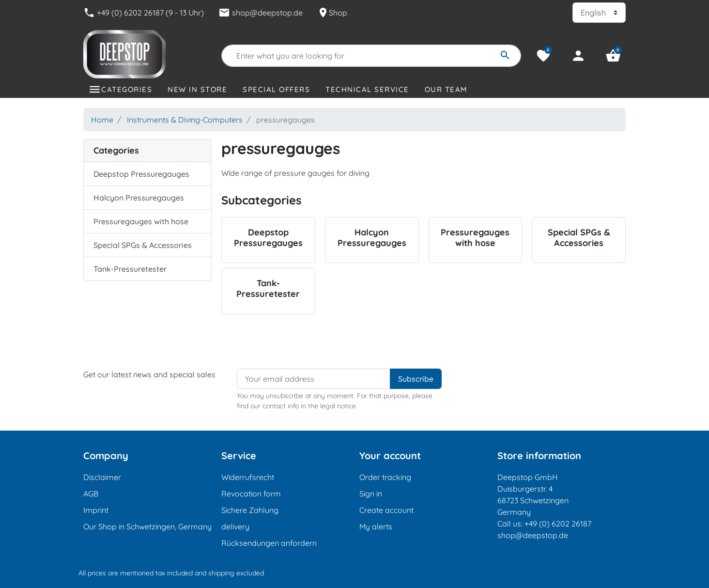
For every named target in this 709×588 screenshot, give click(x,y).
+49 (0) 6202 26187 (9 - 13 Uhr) (144, 13)
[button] (613, 56)
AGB (91, 494)
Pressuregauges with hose (141, 221)
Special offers (276, 89)
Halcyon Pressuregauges (139, 198)
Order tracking (385, 477)
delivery (235, 526)
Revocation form (251, 494)
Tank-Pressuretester (130, 269)
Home (102, 120)
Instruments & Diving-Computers (185, 120)
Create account (386, 510)
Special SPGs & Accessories (143, 245)
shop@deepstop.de (261, 13)
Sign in (371, 494)
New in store (197, 89)
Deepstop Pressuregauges (141, 174)
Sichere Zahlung (250, 510)
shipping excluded (236, 573)
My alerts (376, 526)
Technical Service (367, 89)
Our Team (446, 89)
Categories (127, 89)
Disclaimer (102, 477)
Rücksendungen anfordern (269, 543)
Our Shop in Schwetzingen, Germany (147, 526)
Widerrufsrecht (248, 477)
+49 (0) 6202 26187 (558, 524)
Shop (332, 13)
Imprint (96, 510)
